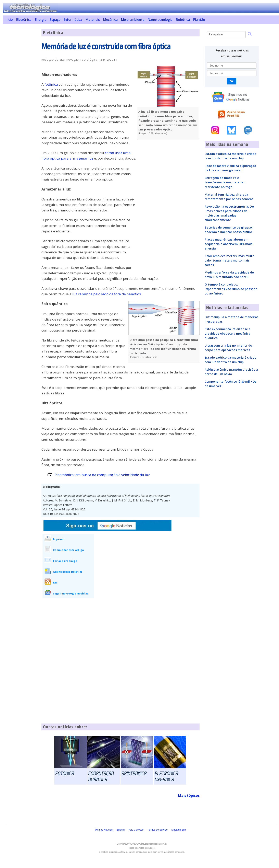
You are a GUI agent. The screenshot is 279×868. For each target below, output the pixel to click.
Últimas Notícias (104, 830)
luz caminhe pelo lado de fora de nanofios (107, 294)
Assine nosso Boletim (67, 572)
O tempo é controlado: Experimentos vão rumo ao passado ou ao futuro (231, 289)
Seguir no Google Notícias (71, 593)
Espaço (55, 20)
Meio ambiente (133, 20)
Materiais (93, 20)
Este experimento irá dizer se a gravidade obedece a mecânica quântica (228, 333)
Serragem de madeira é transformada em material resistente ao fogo (224, 182)
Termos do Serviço (157, 830)
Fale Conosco (136, 830)
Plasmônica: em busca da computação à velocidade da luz (102, 475)
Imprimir (59, 539)
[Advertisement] (21, 90)
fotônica (51, 84)
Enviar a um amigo (65, 561)
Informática (73, 20)
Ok (232, 81)
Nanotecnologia (160, 20)
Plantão (199, 20)
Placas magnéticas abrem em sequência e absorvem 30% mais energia (229, 244)
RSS (55, 582)
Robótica (183, 20)
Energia (41, 20)
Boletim (121, 830)
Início (9, 20)
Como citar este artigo (68, 550)
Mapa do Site (179, 830)
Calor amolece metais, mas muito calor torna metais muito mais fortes (229, 260)
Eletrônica (24, 20)
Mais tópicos (189, 795)
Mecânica (110, 20)
